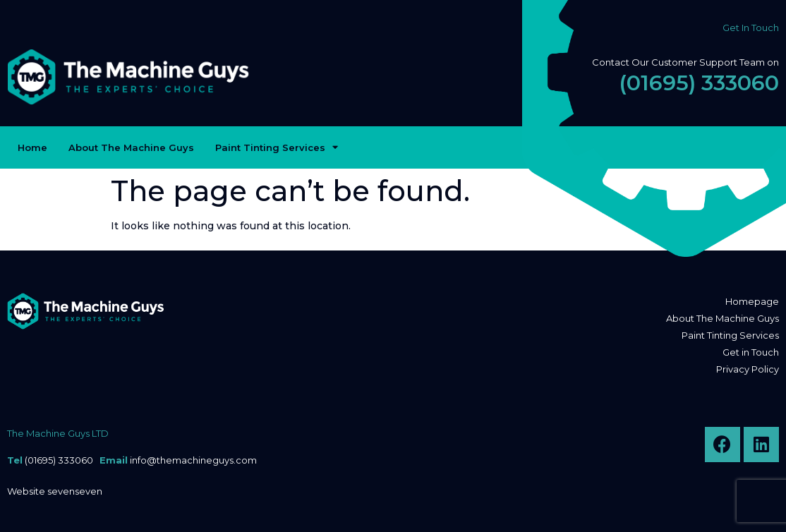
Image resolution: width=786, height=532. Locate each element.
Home (32, 147)
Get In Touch (751, 28)
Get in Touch (751, 352)
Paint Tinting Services (277, 147)
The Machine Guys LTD (58, 433)
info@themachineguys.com (193, 460)
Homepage (752, 301)
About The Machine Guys (131, 147)
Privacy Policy (748, 369)
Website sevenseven (55, 491)
